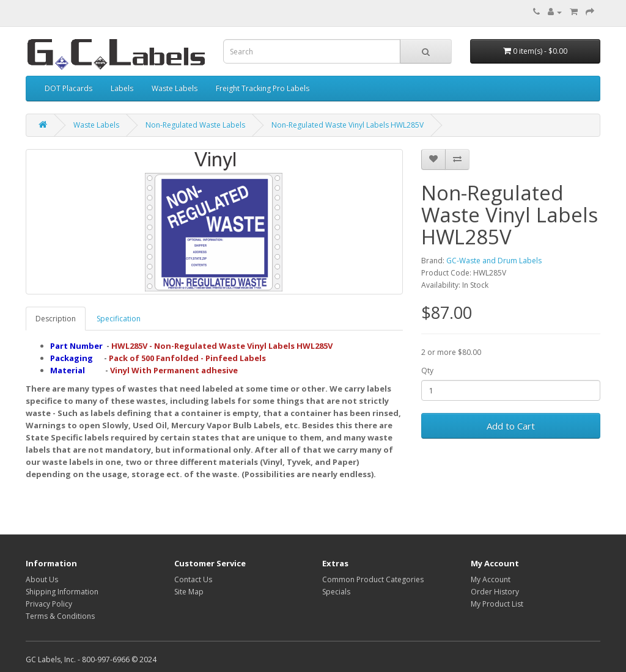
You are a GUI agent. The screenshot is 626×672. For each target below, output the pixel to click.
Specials (336, 592)
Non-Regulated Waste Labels (195, 125)
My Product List (497, 604)
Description (56, 319)
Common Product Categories (373, 579)
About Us (42, 579)
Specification (119, 319)
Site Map (189, 592)
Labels (122, 88)
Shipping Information (62, 592)
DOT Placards (68, 88)
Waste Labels (175, 88)
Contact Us (193, 579)
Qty (427, 371)
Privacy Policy (49, 604)
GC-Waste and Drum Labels (494, 261)
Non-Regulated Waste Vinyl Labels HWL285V (348, 125)
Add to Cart (511, 426)
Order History (495, 592)
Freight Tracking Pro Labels (263, 88)
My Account (491, 579)
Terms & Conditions (60, 616)
